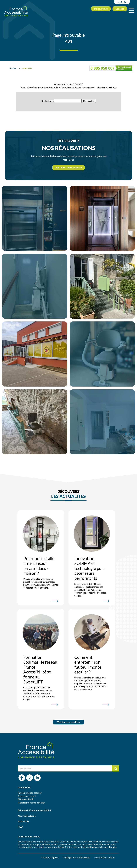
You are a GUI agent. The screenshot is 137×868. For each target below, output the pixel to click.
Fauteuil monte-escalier (30, 793)
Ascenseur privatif (27, 796)
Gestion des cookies (105, 857)
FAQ (20, 827)
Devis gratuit (98, 10)
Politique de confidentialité (76, 857)
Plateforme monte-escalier (31, 803)
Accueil (14, 68)
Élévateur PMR (26, 799)
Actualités (23, 821)
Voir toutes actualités (68, 722)
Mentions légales (50, 857)
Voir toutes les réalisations (68, 167)
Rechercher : (48, 101)
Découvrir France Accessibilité (34, 810)
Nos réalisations (27, 816)
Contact (117, 10)
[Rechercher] (65, 768)
